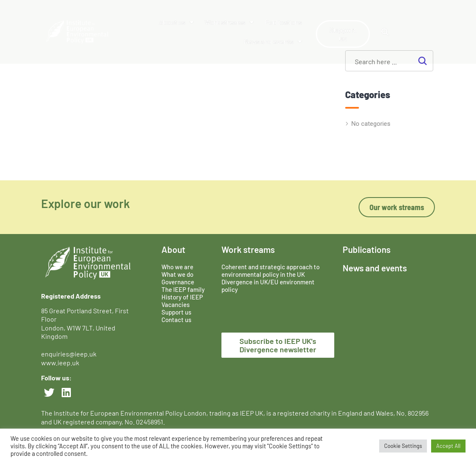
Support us (176, 312)
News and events (273, 42)
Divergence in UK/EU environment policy (268, 286)
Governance (178, 282)
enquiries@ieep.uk (70, 354)
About (173, 249)
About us (176, 22)
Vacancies (176, 304)
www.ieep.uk (60, 363)
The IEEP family (183, 289)
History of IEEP (182, 297)
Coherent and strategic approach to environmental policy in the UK (271, 271)
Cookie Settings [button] (403, 446)
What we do (177, 274)
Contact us (176, 320)
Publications (283, 22)
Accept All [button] (448, 446)
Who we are (177, 267)
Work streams (229, 22)
